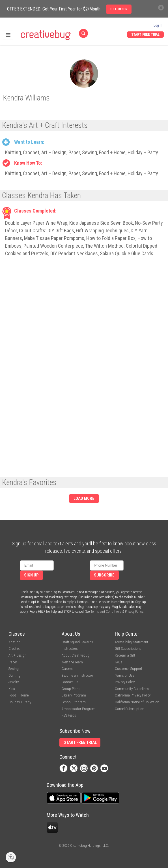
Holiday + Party (143, 152)
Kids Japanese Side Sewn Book (101, 223)
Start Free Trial (145, 35)
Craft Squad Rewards (77, 642)
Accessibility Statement (132, 642)
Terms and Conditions (106, 612)
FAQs (119, 662)
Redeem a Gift (125, 655)
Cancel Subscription (130, 709)
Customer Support (129, 669)
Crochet (31, 152)
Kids (12, 689)
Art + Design (54, 152)
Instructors (70, 649)
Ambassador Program (78, 709)
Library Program (74, 695)
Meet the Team (72, 662)
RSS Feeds (69, 715)
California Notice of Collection (137, 702)
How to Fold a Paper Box (111, 238)
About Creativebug (76, 655)
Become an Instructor (77, 675)
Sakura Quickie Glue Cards (127, 253)
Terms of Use (124, 675)
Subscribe (104, 575)
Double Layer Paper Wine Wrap (36, 223)
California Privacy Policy (133, 695)
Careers (67, 669)
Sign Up (31, 575)
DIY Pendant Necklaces (74, 253)
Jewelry (14, 682)
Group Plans (71, 689)
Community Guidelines (132, 689)
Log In (158, 25)
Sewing (90, 152)
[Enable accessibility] (11, 857)
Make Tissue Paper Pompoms (54, 238)
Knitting (13, 152)
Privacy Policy (134, 612)
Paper (74, 152)
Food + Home (112, 152)
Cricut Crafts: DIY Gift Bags (47, 231)
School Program (74, 702)
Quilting (14, 675)
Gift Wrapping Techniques (102, 231)
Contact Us (70, 682)
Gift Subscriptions (128, 649)
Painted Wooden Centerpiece (53, 246)
